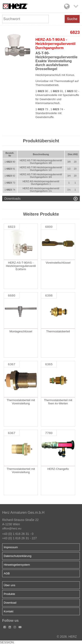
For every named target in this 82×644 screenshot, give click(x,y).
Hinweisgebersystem (17, 565)
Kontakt (9, 611)
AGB (7, 573)
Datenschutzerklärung (17, 556)
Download (10, 603)
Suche (72, 19)
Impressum (11, 547)
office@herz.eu (12, 528)
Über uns (10, 585)
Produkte (9, 594)
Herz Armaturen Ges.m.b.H (23, 513)
